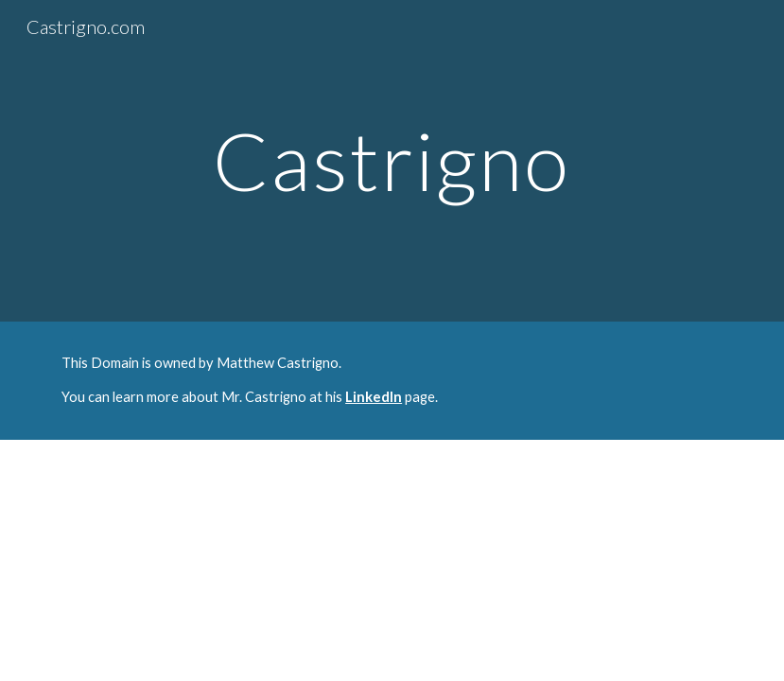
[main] (392, 160)
